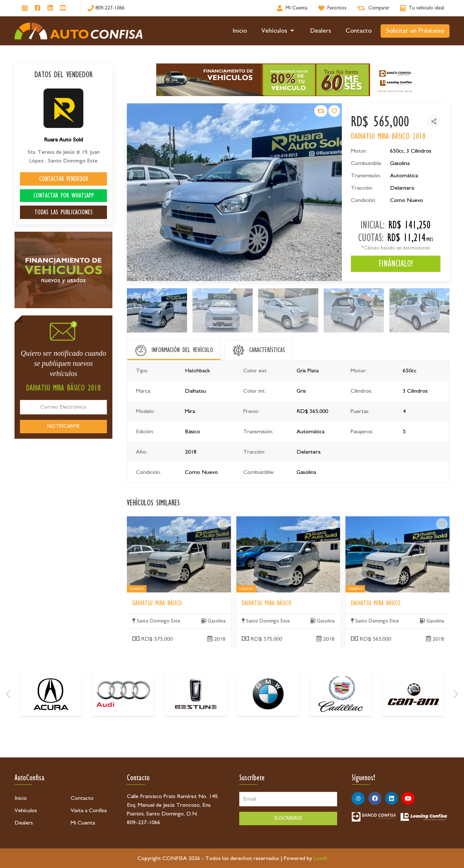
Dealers (321, 31)
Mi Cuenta (83, 823)
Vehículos (279, 31)
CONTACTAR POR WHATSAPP (64, 195)
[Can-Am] (413, 740)
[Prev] (8, 740)
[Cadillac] (341, 740)
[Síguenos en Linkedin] (50, 8)
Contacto (359, 31)
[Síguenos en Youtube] (63, 8)
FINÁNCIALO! (396, 264)
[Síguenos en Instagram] (25, 8)
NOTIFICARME (63, 426)
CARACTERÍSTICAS (267, 350)
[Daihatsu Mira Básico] (223, 592)
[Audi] (123, 740)
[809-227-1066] (106, 8)
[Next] (456, 740)
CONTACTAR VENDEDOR (64, 179)
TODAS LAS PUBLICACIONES (63, 212)
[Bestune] (196, 740)
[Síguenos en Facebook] (38, 8)
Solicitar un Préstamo (415, 31)
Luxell (320, 858)
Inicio (240, 31)
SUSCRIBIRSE (288, 818)
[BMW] (268, 740)
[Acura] (51, 740)
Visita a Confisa (89, 810)
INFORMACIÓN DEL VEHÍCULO (182, 350)
